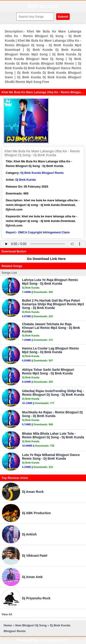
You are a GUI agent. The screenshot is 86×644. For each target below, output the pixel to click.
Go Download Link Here (44, 259)
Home (8, 625)
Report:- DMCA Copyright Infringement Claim (38, 232)
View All (7, 614)
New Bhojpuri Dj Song (31, 625)
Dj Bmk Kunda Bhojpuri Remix (42, 173)
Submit (63, 17)
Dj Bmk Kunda (26, 180)
